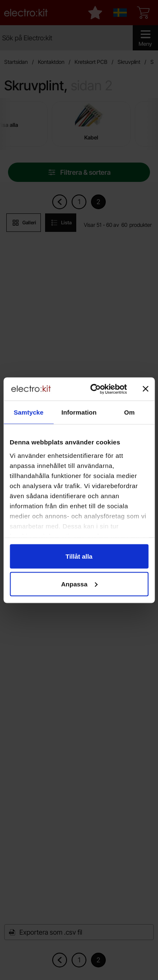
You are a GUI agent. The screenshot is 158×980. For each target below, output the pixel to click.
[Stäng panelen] (145, 389)
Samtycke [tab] (28, 412)
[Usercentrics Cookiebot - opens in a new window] (94, 389)
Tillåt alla (79, 556)
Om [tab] (130, 412)
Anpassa (79, 584)
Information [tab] (79, 412)
